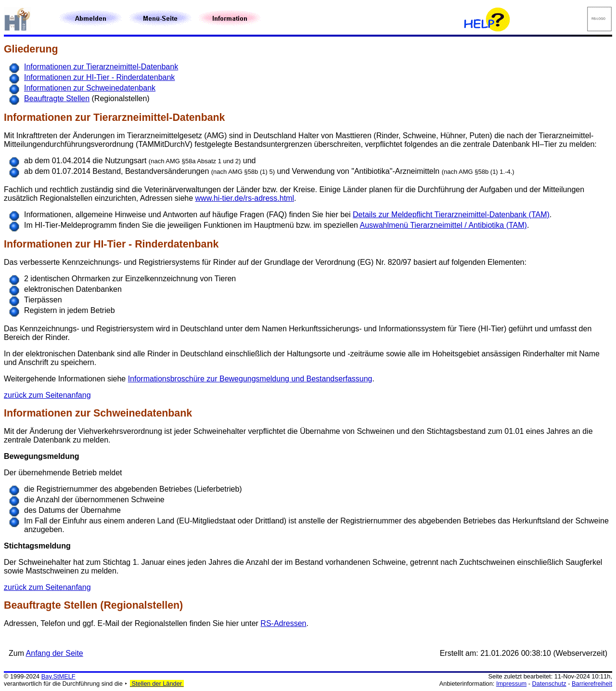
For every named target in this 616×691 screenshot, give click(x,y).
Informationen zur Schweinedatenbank (90, 88)
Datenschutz (549, 684)
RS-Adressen (283, 623)
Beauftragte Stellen (57, 98)
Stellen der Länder (157, 684)
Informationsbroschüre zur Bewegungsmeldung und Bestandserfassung (250, 379)
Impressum (511, 684)
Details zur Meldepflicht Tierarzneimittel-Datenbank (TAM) (451, 215)
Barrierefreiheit (592, 684)
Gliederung (31, 49)
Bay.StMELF (58, 676)
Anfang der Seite (55, 653)
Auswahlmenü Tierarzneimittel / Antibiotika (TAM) (443, 225)
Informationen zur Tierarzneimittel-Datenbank (101, 67)
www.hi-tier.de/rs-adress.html (245, 198)
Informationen (38, 117)
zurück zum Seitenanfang (47, 395)
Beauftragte (32, 605)
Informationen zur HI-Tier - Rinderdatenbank (99, 77)
